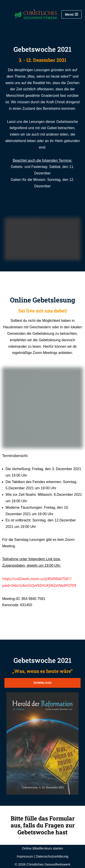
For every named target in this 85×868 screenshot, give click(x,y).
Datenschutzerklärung (52, 856)
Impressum (25, 856)
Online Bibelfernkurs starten (42, 848)
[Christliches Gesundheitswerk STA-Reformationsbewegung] (30, 14)
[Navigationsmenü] (72, 14)
